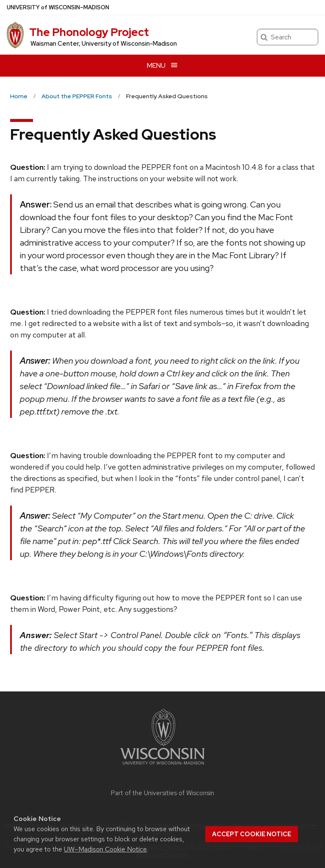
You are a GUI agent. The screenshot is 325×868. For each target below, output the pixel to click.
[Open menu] (162, 65)
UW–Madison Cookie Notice (105, 849)
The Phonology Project (89, 32)
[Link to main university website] (162, 766)
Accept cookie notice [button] (252, 834)
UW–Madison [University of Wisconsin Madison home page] (58, 7)
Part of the (162, 793)
